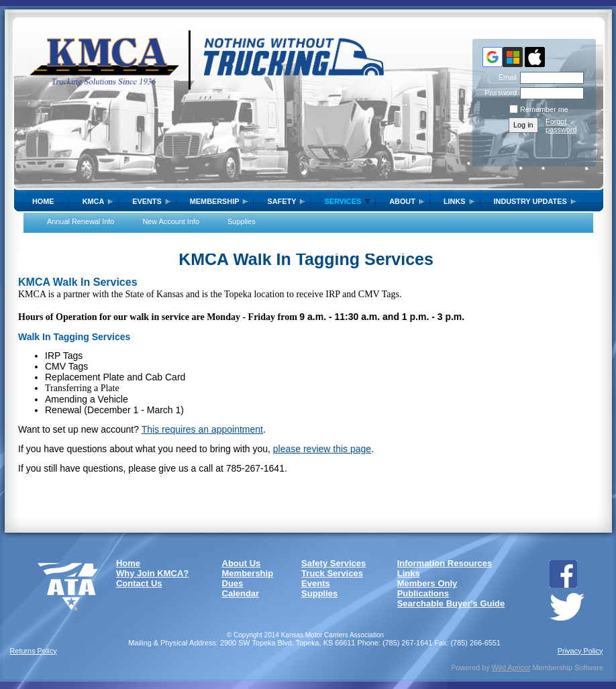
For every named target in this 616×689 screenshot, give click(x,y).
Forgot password (561, 125)
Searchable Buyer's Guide (451, 603)
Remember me (544, 109)
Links (455, 201)
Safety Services (333, 563)
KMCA (94, 201)
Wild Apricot (511, 668)
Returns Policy (34, 651)
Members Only (427, 583)
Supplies (242, 221)
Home (43, 201)
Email (505, 77)
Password (498, 93)
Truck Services (332, 573)
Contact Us (139, 583)
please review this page (322, 449)
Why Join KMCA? (152, 573)
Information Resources (445, 563)
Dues (233, 583)
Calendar (241, 593)
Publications (423, 593)
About (402, 201)
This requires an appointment (202, 429)
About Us (242, 563)
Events (147, 201)
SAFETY (281, 201)
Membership (215, 201)
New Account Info (171, 221)
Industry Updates (530, 201)
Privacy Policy (580, 651)
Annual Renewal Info (81, 221)
